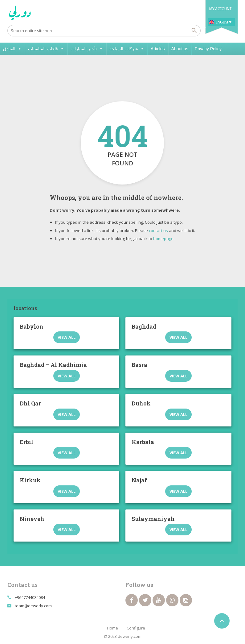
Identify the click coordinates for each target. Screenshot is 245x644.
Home (112, 628)
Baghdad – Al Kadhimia (53, 365)
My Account (220, 9)
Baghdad (144, 326)
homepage (163, 239)
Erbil (27, 442)
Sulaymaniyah (153, 519)
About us (180, 49)
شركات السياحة (127, 49)
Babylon (32, 326)
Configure (136, 628)
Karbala (143, 442)
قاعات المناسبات (46, 49)
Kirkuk (30, 480)
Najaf (139, 480)
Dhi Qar (30, 403)
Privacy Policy (208, 49)
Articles (158, 49)
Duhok (141, 403)
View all (67, 337)
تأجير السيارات (87, 49)
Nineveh (32, 519)
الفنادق (12, 49)
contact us (158, 231)
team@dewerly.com (33, 606)
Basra (139, 365)
